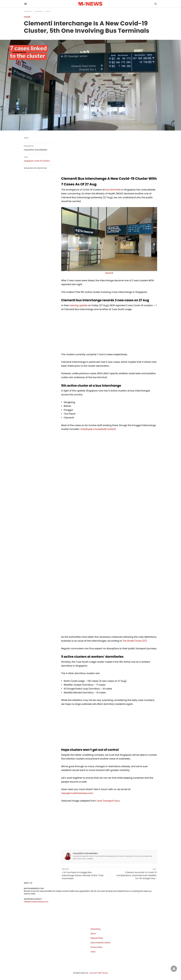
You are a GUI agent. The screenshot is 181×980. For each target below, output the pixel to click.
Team (93, 952)
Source (109, 273)
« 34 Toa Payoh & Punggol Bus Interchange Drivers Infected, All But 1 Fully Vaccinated (83, 875)
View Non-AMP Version (99, 973)
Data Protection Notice (100, 943)
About (93, 934)
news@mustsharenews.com (77, 793)
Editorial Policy (97, 938)
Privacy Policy (96, 947)
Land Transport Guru (108, 801)
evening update (78, 305)
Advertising (95, 929)
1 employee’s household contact (98, 429)
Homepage (28, 12)
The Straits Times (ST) (135, 641)
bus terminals (113, 190)
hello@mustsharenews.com (36, 902)
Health (48, 12)
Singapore (39, 12)
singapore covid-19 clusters (37, 161)
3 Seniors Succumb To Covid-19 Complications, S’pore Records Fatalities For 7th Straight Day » (136, 875)
